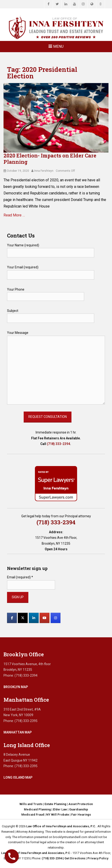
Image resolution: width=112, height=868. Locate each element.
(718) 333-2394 (58, 444)
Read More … (14, 215)
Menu (58, 46)
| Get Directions (74, 858)
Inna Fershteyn (44, 171)
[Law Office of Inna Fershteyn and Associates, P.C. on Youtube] (45, 618)
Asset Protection (81, 804)
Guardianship (79, 809)
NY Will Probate (58, 815)
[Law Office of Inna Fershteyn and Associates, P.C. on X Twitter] (23, 618)
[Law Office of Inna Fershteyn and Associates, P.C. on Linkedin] (34, 618)
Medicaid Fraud (33, 815)
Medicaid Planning (37, 809)
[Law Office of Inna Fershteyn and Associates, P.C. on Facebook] (12, 618)
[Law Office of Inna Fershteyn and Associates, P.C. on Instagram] (56, 618)
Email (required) (20, 577)
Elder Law (60, 809)
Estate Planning (55, 804)
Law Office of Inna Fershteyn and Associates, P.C (36, 853)
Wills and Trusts (31, 804)
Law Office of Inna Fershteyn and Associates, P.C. (61, 826)
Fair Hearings (81, 815)
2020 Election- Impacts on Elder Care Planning (50, 159)
